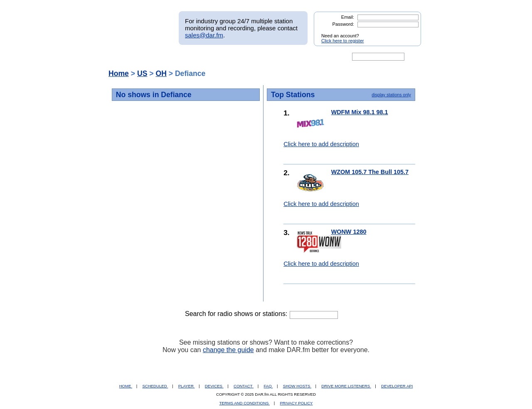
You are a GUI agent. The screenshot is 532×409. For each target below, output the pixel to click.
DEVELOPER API (397, 386)
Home (119, 73)
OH (161, 73)
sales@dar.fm (204, 35)
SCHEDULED (155, 386)
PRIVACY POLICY (296, 403)
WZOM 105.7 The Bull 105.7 (370, 172)
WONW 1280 (349, 232)
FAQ (268, 386)
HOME (126, 386)
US (142, 73)
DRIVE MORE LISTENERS (346, 386)
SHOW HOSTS (297, 386)
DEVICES (214, 386)
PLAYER (187, 386)
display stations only (391, 95)
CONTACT (244, 386)
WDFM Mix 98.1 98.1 (360, 112)
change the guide (228, 350)
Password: (343, 24)
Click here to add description (321, 144)
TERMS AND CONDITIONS (245, 403)
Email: (348, 17)
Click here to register (343, 41)
